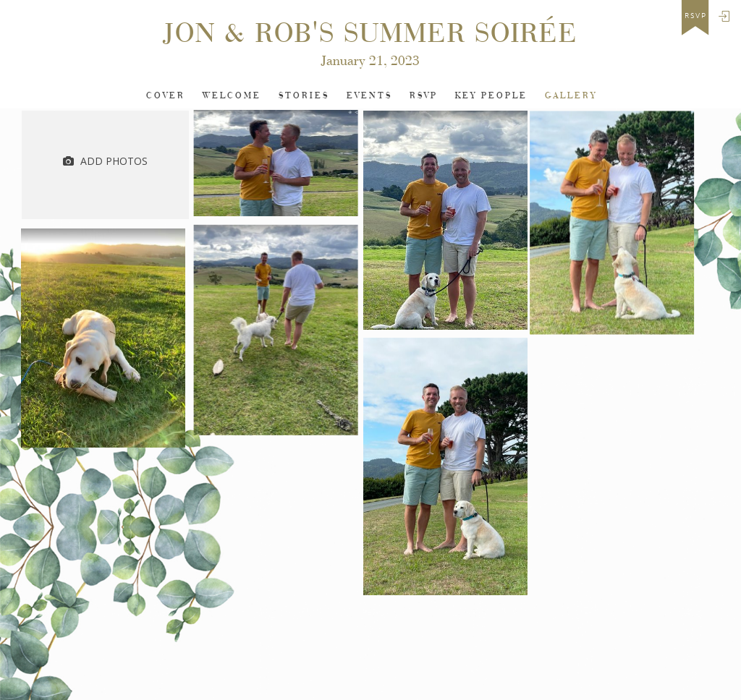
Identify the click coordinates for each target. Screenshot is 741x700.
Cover (166, 96)
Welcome (232, 96)
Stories (304, 96)
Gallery (571, 96)
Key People (491, 96)
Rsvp (424, 96)
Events (369, 96)
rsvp (696, 16)
